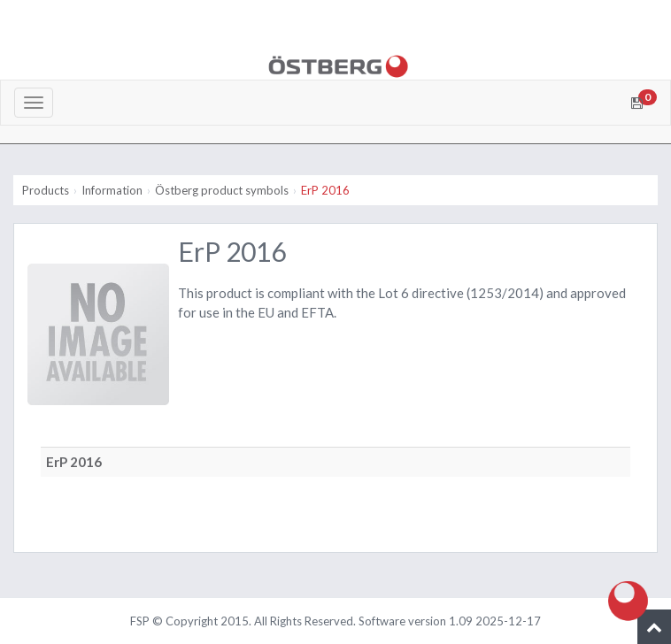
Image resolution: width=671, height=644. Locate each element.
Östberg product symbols (222, 190)
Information (112, 190)
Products (46, 190)
